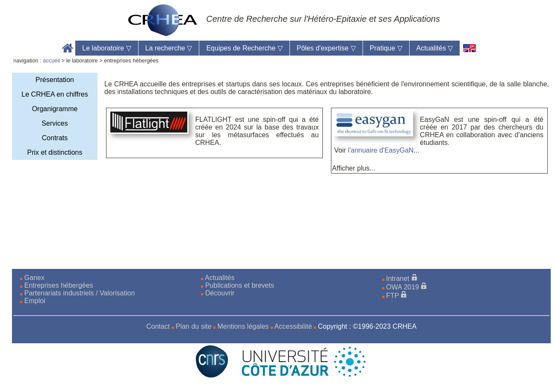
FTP (393, 296)
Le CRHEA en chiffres (55, 94)
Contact (158, 326)
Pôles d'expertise (326, 48)
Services (55, 123)
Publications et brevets (240, 285)
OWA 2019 (403, 287)
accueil (51, 60)
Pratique (386, 48)
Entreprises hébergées (59, 285)
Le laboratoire (106, 48)
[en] (470, 48)
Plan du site (194, 326)
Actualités (435, 48)
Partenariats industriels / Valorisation (80, 293)
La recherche (169, 48)
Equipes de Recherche (244, 48)
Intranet (398, 279)
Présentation (55, 80)
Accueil (68, 48)
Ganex (34, 278)
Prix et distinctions (55, 152)
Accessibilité (293, 326)
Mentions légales (243, 326)
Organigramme (55, 109)
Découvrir (220, 293)
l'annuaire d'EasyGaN (381, 150)
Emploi (35, 301)
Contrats (55, 138)
